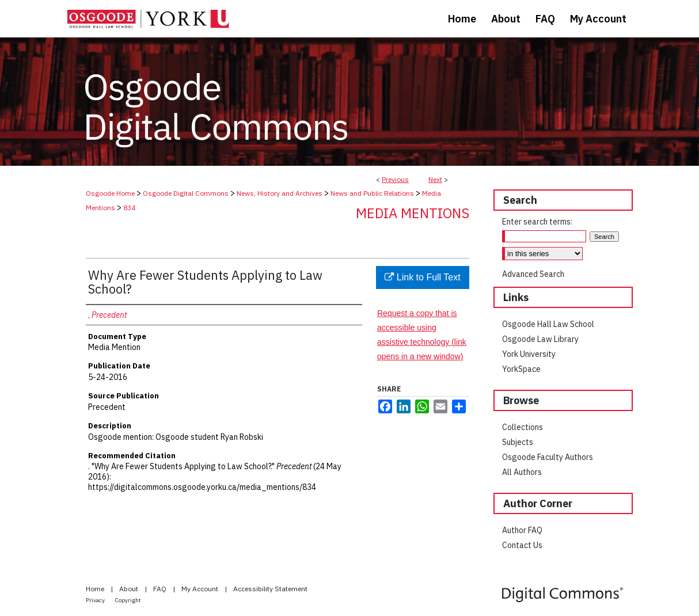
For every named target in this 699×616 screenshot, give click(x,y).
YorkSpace (521, 369)
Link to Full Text (422, 277)
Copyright (128, 600)
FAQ (161, 589)
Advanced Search (533, 274)
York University (529, 354)
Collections (523, 427)
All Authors (522, 472)
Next (435, 179)
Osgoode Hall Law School (548, 324)
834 (129, 208)
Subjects (518, 442)
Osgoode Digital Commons (186, 193)
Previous (395, 179)
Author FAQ (522, 530)
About (130, 589)
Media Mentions (413, 213)
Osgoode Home (110, 193)
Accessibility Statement (270, 589)
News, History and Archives (280, 193)
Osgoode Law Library (540, 339)
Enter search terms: (537, 222)
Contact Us (522, 545)
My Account (201, 589)
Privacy (96, 600)
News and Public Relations (372, 193)
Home (96, 589)
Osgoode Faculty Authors (548, 457)
